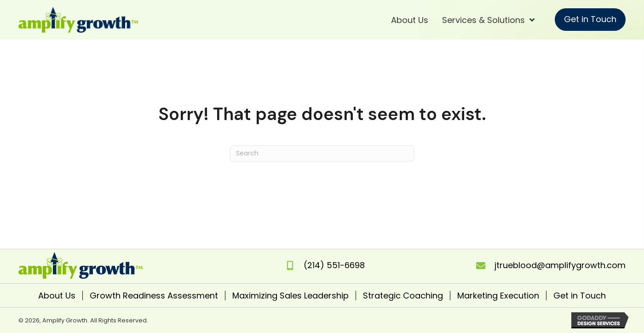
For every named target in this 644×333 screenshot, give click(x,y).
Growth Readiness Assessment (154, 296)
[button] (590, 20)
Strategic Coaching (403, 296)
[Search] (322, 153)
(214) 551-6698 (334, 265)
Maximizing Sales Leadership (290, 296)
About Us (57, 296)
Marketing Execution (498, 296)
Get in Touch (580, 296)
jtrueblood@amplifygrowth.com (560, 265)
